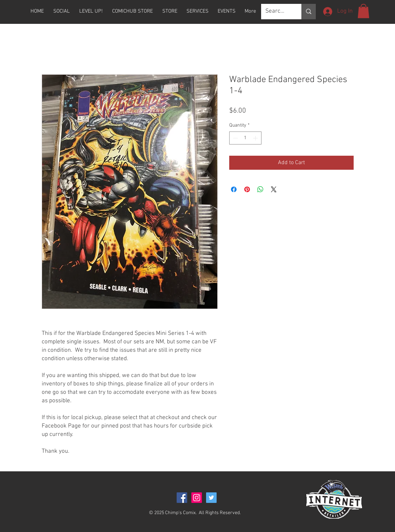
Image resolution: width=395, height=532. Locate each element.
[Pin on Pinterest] (247, 189)
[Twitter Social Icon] (211, 498)
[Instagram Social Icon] (197, 498)
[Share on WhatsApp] (260, 189)
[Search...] (276, 12)
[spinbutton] (245, 138)
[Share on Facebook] (234, 189)
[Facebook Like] (43, 509)
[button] (170, 11)
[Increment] (256, 138)
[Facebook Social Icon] (182, 498)
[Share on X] (274, 189)
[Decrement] (235, 138)
